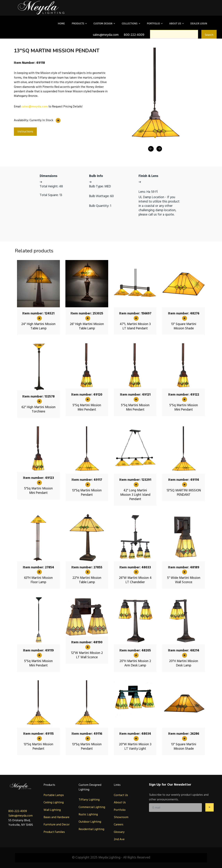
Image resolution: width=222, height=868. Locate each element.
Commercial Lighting (92, 807)
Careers (119, 825)
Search (209, 35)
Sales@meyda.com (20, 816)
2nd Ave (119, 839)
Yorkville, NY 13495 (21, 825)
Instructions (25, 131)
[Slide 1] (155, 137)
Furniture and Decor (57, 825)
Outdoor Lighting (90, 822)
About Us (176, 23)
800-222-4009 (18, 811)
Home (61, 23)
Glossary (119, 832)
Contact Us (121, 795)
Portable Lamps (54, 795)
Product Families (54, 832)
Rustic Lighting (88, 814)
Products (79, 23)
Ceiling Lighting (54, 802)
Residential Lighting (91, 829)
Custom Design (104, 23)
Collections (131, 23)
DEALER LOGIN (199, 23)
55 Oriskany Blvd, (19, 820)
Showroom (121, 817)
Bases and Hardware (56, 817)
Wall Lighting (52, 810)
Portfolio (155, 23)
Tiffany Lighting (89, 800)
